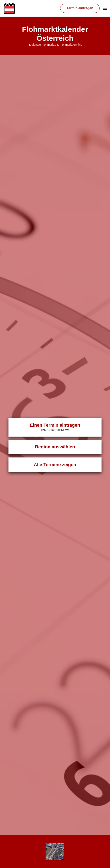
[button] (105, 8)
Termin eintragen (80, 8)
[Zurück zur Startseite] (9, 8)
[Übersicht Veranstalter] (55, 851)
